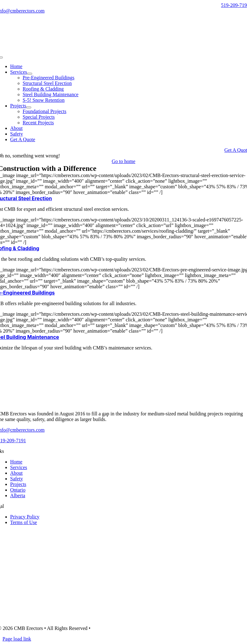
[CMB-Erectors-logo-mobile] (124, 50)
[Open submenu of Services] (30, 74)
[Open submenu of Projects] (29, 107)
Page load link (17, 639)
